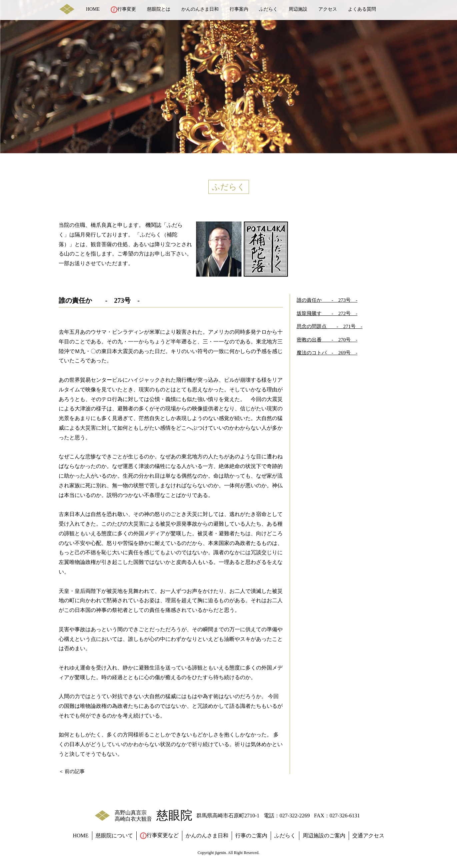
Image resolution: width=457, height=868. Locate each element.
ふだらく (268, 9)
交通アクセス (368, 836)
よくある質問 (362, 9)
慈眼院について (114, 836)
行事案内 (239, 9)
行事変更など (159, 836)
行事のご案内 (251, 836)
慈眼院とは (159, 9)
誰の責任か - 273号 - (327, 300)
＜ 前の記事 (72, 771)
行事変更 (123, 10)
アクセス (328, 9)
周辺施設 (298, 9)
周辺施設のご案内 (324, 836)
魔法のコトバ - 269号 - (327, 353)
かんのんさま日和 (200, 9)
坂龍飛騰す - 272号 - (327, 313)
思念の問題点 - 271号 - (330, 326)
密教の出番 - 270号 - (327, 340)
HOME (93, 9)
